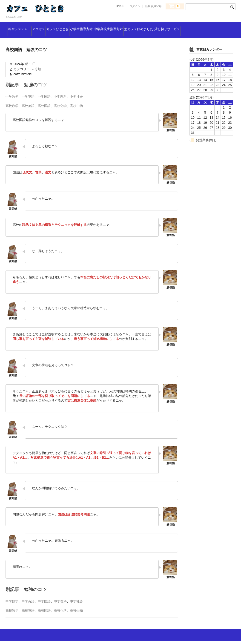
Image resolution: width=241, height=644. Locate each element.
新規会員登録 (153, 6)
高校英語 (28, 109)
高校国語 (44, 109)
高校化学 (60, 109)
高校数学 (12, 109)
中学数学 (12, 100)
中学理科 (60, 100)
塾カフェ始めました (206, 26)
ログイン (135, 6)
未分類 (36, 72)
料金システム (24, 26)
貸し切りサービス (26, 36)
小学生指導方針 (122, 26)
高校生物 (76, 109)
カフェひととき (85, 26)
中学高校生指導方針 (162, 26)
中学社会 (76, 100)
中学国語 (44, 100)
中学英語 (28, 100)
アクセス (55, 26)
